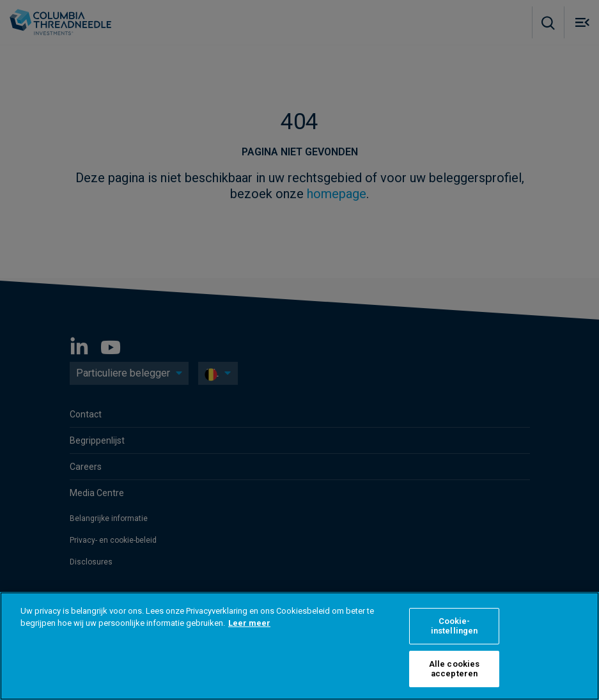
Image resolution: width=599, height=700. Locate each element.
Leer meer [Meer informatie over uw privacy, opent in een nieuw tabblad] (249, 623)
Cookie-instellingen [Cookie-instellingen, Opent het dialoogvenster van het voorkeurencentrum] (455, 626)
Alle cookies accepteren (455, 669)
